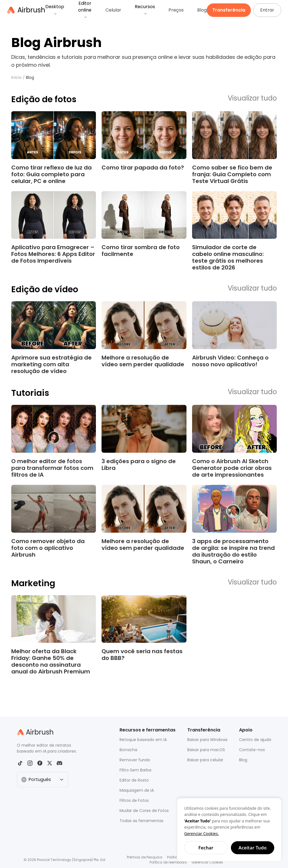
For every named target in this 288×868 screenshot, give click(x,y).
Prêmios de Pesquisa (145, 857)
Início (16, 77)
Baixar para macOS (206, 750)
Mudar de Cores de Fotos (144, 811)
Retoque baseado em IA (143, 740)
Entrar (267, 10)
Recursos (145, 9)
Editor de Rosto (134, 780)
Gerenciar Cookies (207, 862)
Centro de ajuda (255, 740)
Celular (113, 10)
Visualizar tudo (252, 99)
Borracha (128, 750)
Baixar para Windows (207, 740)
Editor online (85, 9)
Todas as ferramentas (141, 821)
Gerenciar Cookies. (202, 834)
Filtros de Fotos (134, 800)
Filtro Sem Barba (135, 770)
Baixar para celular (205, 760)
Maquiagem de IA (137, 790)
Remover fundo (135, 760)
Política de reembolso (168, 862)
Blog (202, 10)
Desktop (55, 9)
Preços (176, 10)
